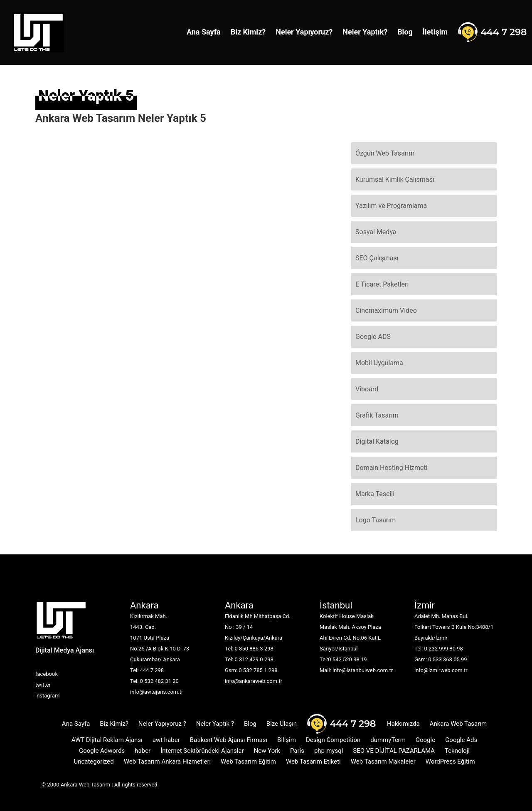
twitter (43, 685)
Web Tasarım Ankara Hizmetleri (167, 762)
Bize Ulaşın (282, 724)
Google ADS (373, 337)
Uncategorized (94, 762)
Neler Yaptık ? (215, 724)
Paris (297, 751)
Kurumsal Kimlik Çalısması (395, 179)
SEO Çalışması (377, 258)
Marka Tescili (375, 494)
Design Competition (333, 740)
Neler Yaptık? (365, 32)
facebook (47, 674)
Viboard (367, 389)
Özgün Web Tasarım (385, 153)
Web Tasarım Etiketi (313, 762)
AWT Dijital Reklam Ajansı (107, 740)
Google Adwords (102, 751)
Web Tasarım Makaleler (383, 762)
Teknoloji (457, 751)
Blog (405, 32)
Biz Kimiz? (248, 32)
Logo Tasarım (376, 520)
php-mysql (329, 751)
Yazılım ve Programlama (391, 206)
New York (267, 751)
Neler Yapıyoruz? (304, 32)
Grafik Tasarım (377, 415)
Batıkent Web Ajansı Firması (229, 740)
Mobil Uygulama (379, 363)
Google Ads (461, 740)
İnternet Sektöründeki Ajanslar (202, 751)
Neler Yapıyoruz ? (162, 724)
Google (425, 740)
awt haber (166, 740)
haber (143, 751)
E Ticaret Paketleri (382, 284)
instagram (47, 696)
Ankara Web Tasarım (458, 724)
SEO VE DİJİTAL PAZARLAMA (394, 751)
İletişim (435, 32)
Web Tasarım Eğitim (248, 762)
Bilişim (287, 740)
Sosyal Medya (376, 232)
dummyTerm (388, 740)
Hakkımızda (403, 724)
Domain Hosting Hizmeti (392, 468)
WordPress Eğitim (450, 762)
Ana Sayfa (204, 32)
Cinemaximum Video (386, 310)
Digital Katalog (377, 441)
